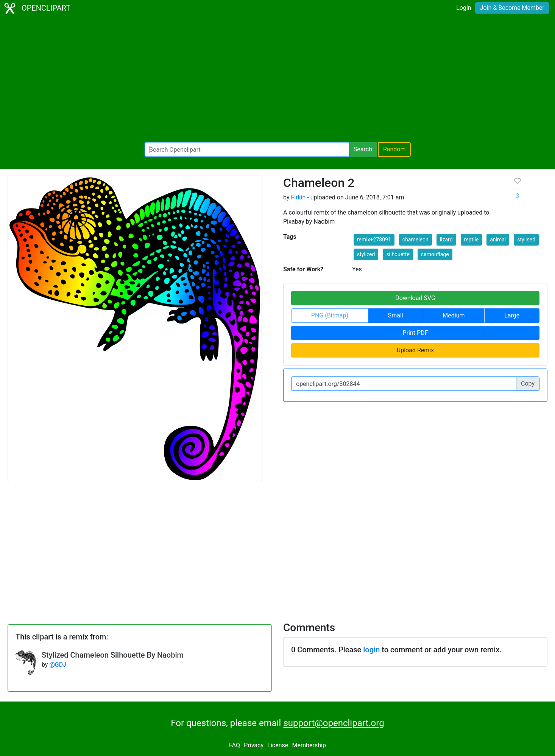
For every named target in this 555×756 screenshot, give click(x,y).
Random (394, 149)
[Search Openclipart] (247, 149)
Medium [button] (454, 315)
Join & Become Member (512, 8)
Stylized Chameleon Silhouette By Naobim (113, 655)
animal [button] (498, 240)
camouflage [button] (435, 254)
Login (464, 8)
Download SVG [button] (415, 298)
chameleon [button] (415, 240)
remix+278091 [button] (374, 240)
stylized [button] (366, 254)
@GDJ (58, 665)
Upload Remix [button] (415, 350)
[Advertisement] (277, 79)
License (278, 745)
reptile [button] (472, 240)
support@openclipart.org (334, 723)
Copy (528, 383)
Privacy (254, 745)
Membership (309, 745)
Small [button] (396, 315)
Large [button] (512, 315)
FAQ (235, 745)
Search (363, 149)
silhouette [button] (398, 254)
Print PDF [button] (415, 333)
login (371, 650)
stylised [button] (526, 240)
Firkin (298, 197)
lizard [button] (446, 240)
